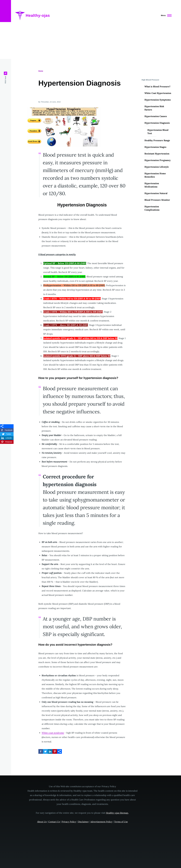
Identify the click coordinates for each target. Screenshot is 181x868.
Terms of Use (121, 822)
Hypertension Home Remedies (155, 175)
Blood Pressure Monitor (157, 200)
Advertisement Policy (101, 822)
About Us (42, 822)
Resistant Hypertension (157, 154)
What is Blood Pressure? (157, 87)
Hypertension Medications (152, 185)
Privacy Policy (69, 822)
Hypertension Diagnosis (157, 123)
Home (41, 71)
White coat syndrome (53, 733)
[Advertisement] (91, 41)
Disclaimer (83, 822)
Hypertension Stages (155, 147)
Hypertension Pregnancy (158, 160)
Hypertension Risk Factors (154, 108)
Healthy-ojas (38, 15)
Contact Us (54, 822)
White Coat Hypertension (158, 93)
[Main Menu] (166, 15)
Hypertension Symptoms (158, 100)
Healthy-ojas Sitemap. (117, 813)
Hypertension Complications (152, 208)
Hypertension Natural (156, 193)
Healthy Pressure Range (157, 140)
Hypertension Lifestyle (157, 167)
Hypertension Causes (156, 116)
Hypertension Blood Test (158, 132)
